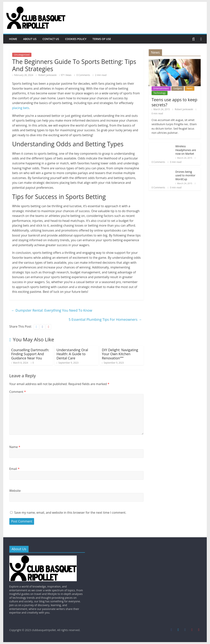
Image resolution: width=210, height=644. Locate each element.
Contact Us (51, 39)
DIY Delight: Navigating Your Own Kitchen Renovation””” (120, 354)
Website (15, 491)
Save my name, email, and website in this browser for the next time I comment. (70, 513)
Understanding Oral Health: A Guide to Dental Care (72, 354)
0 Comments (82, 75)
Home (13, 39)
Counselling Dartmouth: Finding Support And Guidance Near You (30, 354)
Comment (18, 392)
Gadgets (178, 88)
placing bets (21, 108)
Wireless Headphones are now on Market (186, 150)
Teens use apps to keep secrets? (174, 102)
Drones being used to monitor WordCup (185, 175)
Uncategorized (22, 55)
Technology (160, 93)
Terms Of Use (102, 39)
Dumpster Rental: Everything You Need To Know (52, 310)
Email (14, 469)
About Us (30, 39)
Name (15, 447)
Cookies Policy (76, 39)
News (190, 88)
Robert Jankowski (48, 75)
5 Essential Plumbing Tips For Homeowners (105, 319)
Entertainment (161, 88)
